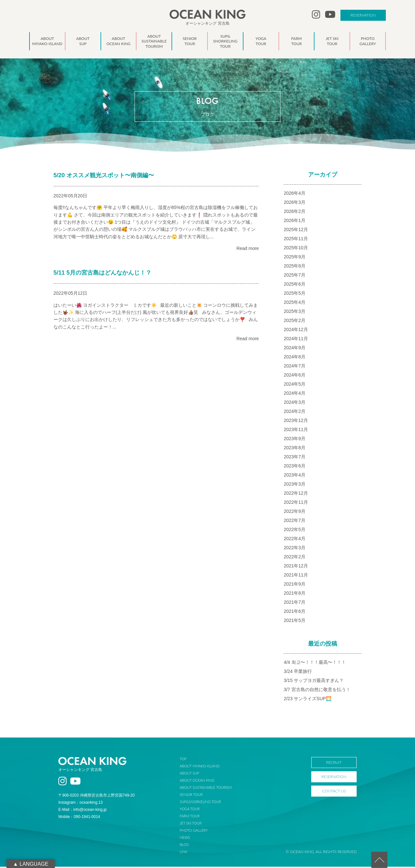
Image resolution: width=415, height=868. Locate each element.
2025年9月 (295, 258)
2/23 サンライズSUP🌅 (308, 700)
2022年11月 (296, 503)
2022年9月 (295, 513)
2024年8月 (295, 358)
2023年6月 (295, 467)
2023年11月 (296, 431)
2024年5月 (295, 385)
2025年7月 (295, 276)
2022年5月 (295, 531)
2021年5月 (295, 622)
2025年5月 (295, 294)
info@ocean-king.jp (90, 811)
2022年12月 (296, 494)
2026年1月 (295, 222)
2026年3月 (295, 204)
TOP (187, 760)
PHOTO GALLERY (198, 831)
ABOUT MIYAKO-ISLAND (204, 767)
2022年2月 (295, 558)
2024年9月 (295, 349)
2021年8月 (295, 594)
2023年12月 (296, 422)
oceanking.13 (91, 804)
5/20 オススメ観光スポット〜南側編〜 (104, 177)
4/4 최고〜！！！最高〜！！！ (315, 663)
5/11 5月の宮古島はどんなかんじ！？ (102, 274)
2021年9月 (295, 585)
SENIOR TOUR (195, 796)
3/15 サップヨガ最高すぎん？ (314, 682)
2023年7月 (295, 458)
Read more (248, 250)
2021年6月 (295, 613)
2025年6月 (295, 285)
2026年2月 (295, 213)
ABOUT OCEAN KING (201, 781)
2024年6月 (295, 376)
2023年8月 (295, 449)
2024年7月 (295, 367)
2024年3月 (295, 403)
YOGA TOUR (194, 810)
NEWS (189, 839)
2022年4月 (295, 540)
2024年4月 (295, 394)
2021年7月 (295, 603)
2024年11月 (296, 340)
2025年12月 (296, 231)
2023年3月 (295, 485)
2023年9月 (295, 440)
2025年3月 (295, 313)
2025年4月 (295, 304)
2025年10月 (296, 249)
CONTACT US (334, 792)
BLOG (189, 846)
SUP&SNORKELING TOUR (205, 803)
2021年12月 (296, 567)
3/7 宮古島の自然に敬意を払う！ (317, 691)
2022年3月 (295, 549)
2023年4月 (295, 476)
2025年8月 (295, 267)
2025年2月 (295, 322)
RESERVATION (363, 15)
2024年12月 (296, 331)
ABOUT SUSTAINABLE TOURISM (210, 789)
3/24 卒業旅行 (298, 673)
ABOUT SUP (194, 774)
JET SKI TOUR (195, 824)
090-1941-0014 (87, 818)
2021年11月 (296, 576)
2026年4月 (295, 194)
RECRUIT (334, 764)
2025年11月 (296, 240)
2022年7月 (295, 522)
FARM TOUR (194, 817)
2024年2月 (295, 413)
